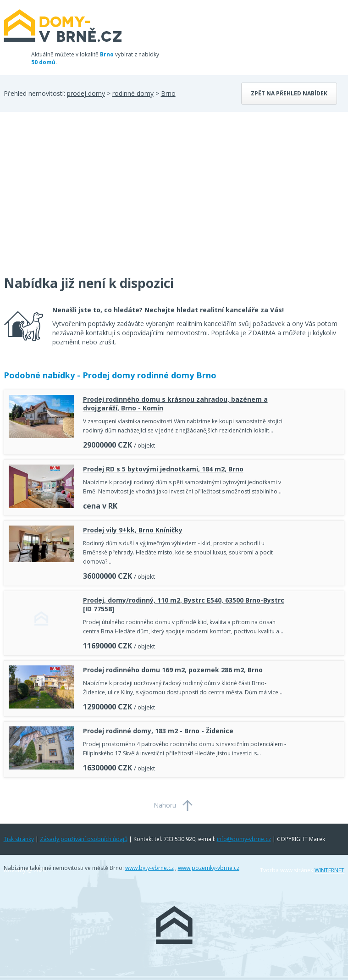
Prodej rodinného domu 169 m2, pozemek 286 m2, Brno (173, 670)
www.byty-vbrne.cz (149, 868)
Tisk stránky (19, 839)
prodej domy (86, 93)
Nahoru (165, 805)
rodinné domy (133, 93)
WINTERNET (329, 870)
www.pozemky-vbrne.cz (209, 868)
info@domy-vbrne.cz (244, 839)
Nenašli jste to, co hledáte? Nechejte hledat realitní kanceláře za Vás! (168, 310)
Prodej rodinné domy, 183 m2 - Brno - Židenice (158, 731)
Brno (168, 93)
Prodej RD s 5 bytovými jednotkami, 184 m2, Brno (163, 469)
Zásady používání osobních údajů (84, 839)
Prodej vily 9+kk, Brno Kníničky (133, 530)
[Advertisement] (72, 199)
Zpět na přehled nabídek (289, 93)
